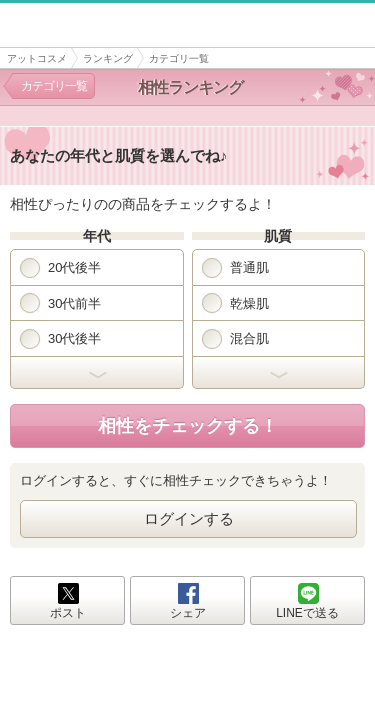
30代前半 (60, 303)
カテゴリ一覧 (54, 86)
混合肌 (235, 339)
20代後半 (60, 268)
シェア (188, 613)
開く (97, 373)
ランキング (108, 58)
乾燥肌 (235, 303)
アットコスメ (37, 58)
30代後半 (60, 339)
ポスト (68, 613)
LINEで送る (307, 613)
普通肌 (235, 268)
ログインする (189, 518)
